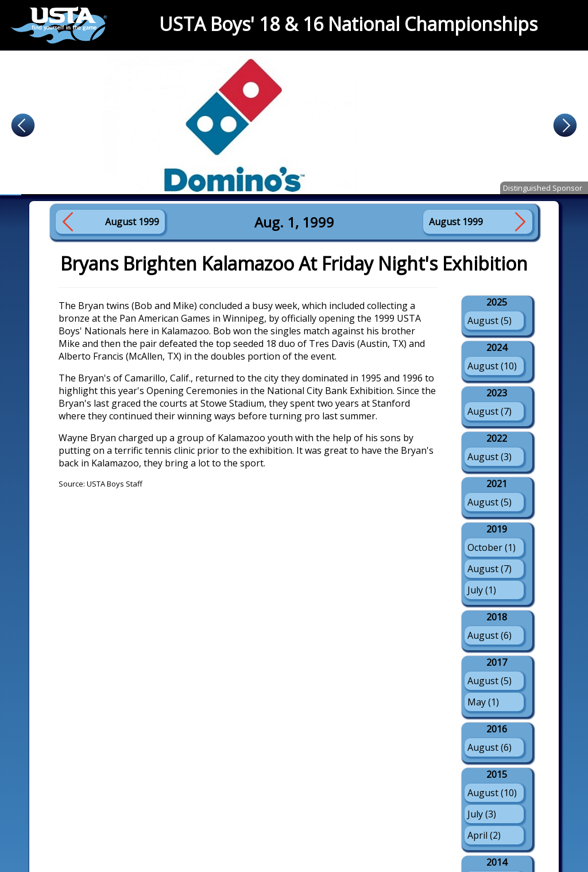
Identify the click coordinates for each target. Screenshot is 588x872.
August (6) (490, 635)
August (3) (490, 457)
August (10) (492, 366)
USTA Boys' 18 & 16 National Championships (348, 24)
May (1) (483, 702)
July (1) (482, 590)
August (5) (490, 321)
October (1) (492, 547)
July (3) (482, 814)
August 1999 (132, 222)
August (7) (490, 411)
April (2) (484, 835)
